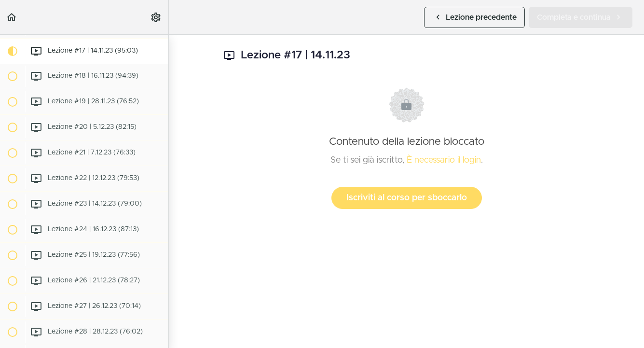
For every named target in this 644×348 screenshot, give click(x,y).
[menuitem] (156, 17)
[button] (12, 17)
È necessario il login (444, 160)
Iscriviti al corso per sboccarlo (407, 198)
